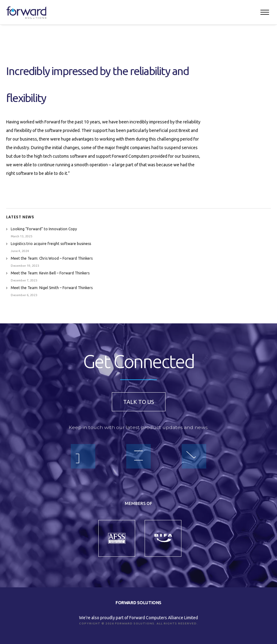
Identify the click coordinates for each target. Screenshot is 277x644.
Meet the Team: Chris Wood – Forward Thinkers (52, 258)
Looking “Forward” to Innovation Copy (44, 229)
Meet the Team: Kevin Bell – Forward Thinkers (50, 273)
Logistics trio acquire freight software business (51, 244)
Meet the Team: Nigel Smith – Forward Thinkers (52, 288)
